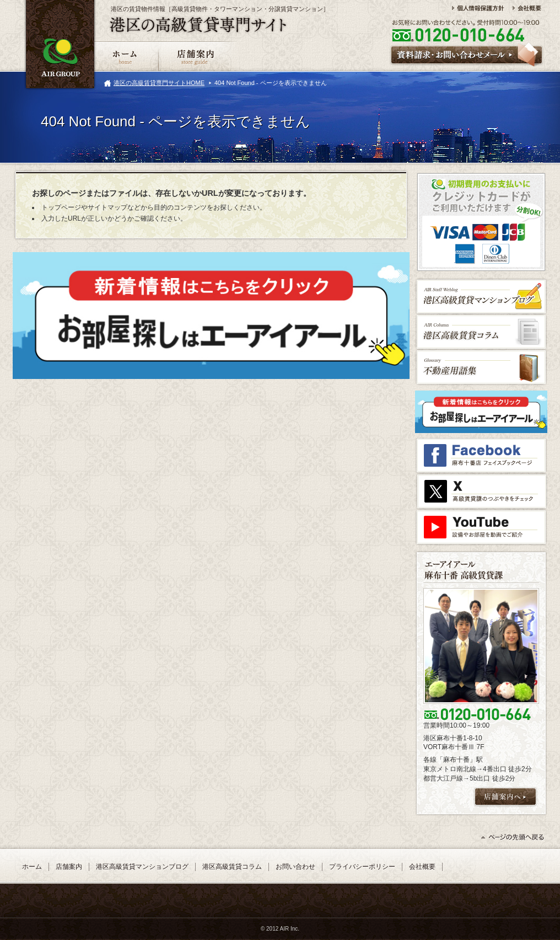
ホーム (32, 867)
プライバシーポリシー (362, 867)
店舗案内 (69, 867)
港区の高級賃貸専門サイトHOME (159, 83)
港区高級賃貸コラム (232, 867)
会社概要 (422, 867)
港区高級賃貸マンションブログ (142, 867)
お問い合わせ (295, 867)
